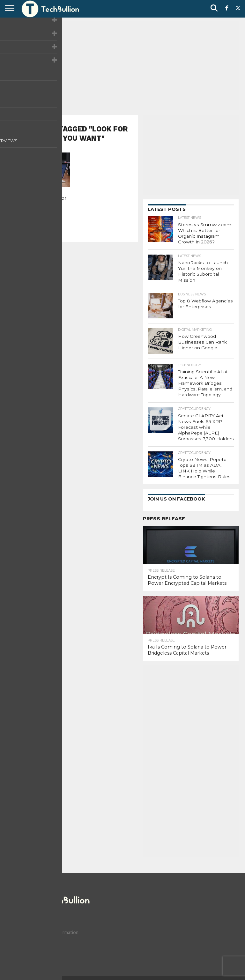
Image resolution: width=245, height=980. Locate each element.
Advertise (108, 965)
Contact (42, 965)
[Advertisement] (122, 65)
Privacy (65, 965)
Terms (85, 965)
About (20, 965)
